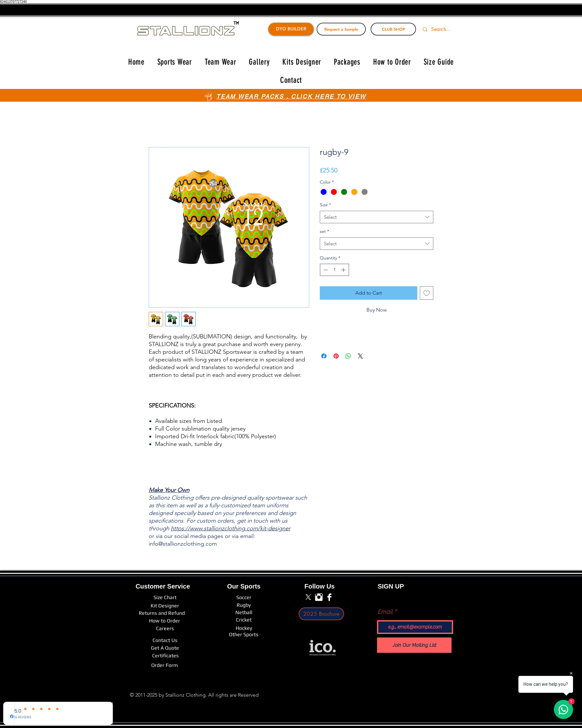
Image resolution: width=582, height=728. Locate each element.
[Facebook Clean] (329, 597)
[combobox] (377, 217)
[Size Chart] (165, 598)
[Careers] (165, 629)
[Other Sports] (244, 635)
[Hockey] (244, 628)
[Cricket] (244, 620)
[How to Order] (165, 621)
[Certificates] (165, 656)
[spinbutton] (334, 270)
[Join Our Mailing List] (414, 645)
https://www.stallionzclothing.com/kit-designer (231, 528)
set (324, 231)
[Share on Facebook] (324, 356)
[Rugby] (244, 605)
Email (385, 612)
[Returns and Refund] (162, 613)
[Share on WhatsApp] (348, 356)
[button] (175, 62)
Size (325, 205)
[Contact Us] (165, 640)
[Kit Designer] (165, 606)
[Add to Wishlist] (427, 293)
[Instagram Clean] (319, 597)
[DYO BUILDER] (291, 29)
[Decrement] (325, 270)
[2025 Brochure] (321, 614)
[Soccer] (244, 598)
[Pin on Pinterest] (336, 356)
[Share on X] (360, 356)
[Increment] (344, 270)
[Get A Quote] (165, 648)
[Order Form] (165, 665)
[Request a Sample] (341, 29)
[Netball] (244, 613)
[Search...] (445, 29)
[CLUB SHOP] (393, 29)
